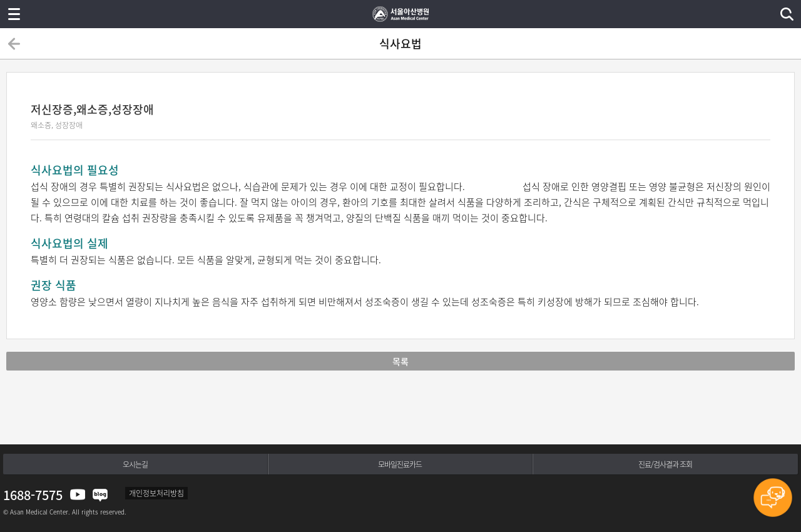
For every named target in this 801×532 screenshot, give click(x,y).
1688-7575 (33, 495)
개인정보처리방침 (156, 493)
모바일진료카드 (400, 464)
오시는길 (135, 464)
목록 (400, 361)
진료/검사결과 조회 (665, 464)
